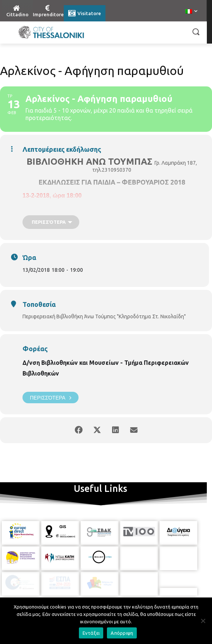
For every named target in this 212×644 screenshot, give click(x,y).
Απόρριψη (122, 633)
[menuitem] (191, 12)
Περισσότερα (51, 398)
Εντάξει (91, 633)
